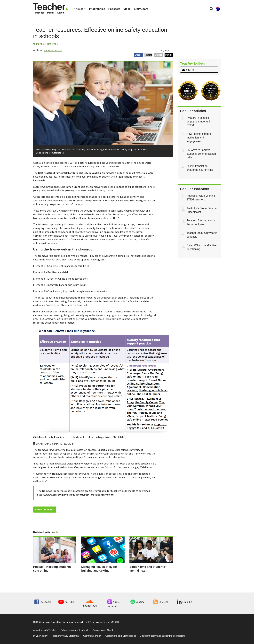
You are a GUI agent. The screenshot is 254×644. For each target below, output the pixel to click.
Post (148, 55)
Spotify (137, 602)
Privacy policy (40, 636)
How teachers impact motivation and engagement (199, 138)
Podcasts (114, 9)
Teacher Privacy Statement (65, 636)
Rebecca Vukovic (53, 51)
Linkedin (185, 602)
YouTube (66, 602)
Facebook (42, 602)
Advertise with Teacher (45, 630)
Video (127, 9)
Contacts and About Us (104, 630)
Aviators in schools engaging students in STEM (199, 122)
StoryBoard (141, 9)
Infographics (97, 9)
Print (169, 55)
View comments (45, 509)
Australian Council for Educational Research (62, 622)
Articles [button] (80, 9)
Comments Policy (92, 636)
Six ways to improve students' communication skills (201, 154)
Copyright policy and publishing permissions (163, 636)
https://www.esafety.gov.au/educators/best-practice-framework (76, 495)
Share (138, 55)
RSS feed (161, 602)
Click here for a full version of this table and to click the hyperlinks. (72, 437)
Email (159, 55)
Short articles (44, 44)
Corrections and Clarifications (121, 636)
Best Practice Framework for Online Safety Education (70, 173)
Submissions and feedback (75, 630)
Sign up (188, 69)
